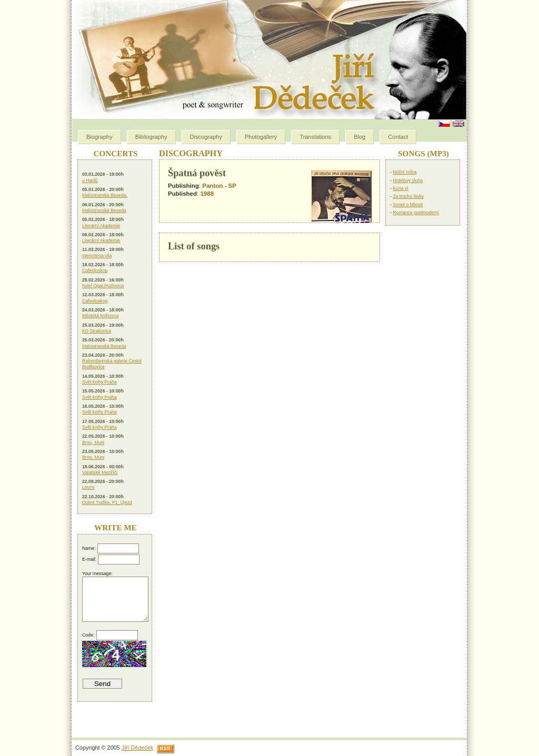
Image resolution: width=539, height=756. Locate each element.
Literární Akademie (101, 226)
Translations (315, 137)
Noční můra (405, 172)
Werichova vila (97, 256)
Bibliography (151, 137)
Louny (88, 487)
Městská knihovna (101, 316)
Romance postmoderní (416, 213)
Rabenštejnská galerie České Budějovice (112, 364)
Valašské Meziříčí (100, 472)
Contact (398, 137)
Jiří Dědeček (137, 748)
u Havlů (90, 180)
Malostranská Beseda (104, 210)
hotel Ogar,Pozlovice (103, 286)
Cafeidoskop (95, 270)
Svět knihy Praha (99, 382)
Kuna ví (400, 188)
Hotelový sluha (408, 180)
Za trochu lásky (408, 196)
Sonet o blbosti (408, 205)
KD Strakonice (97, 331)
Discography (206, 137)
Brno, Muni (93, 442)
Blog (360, 137)
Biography (99, 137)
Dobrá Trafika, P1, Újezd (107, 502)
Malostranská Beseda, (105, 195)
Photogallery (261, 137)
